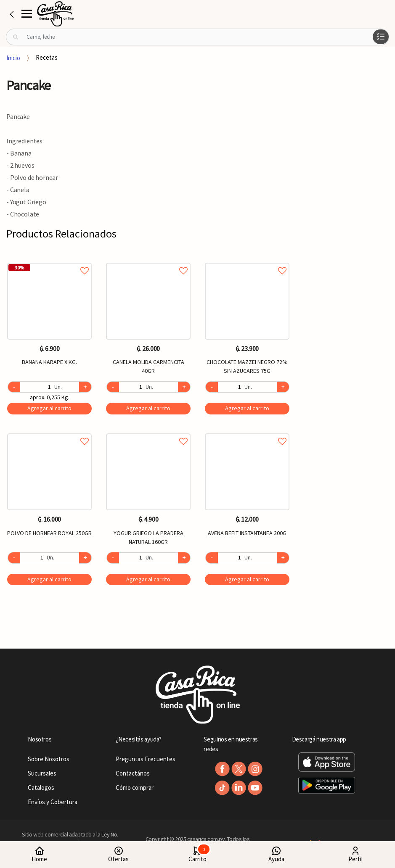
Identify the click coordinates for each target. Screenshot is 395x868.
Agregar (49, 408)
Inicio (13, 57)
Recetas (47, 57)
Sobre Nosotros (49, 759)
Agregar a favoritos (49, 261)
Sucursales (42, 773)
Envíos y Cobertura (53, 802)
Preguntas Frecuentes (146, 759)
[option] (49, 426)
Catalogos (41, 788)
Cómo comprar (135, 788)
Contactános (133, 773)
